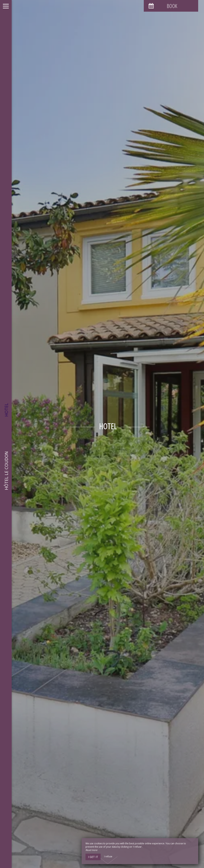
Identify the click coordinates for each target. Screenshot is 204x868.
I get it (93, 857)
